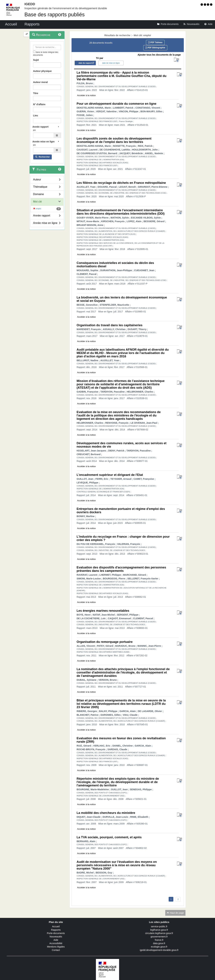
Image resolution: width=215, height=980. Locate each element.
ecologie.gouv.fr (159, 947)
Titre (36, 93)
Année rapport (42, 216)
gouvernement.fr (159, 937)
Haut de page (175, 913)
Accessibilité (56, 943)
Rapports (56, 930)
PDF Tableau (155, 42)
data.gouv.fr (159, 943)
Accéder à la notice (86, 95)
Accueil (56, 926)
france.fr (159, 940)
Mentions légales (56, 947)
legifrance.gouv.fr (159, 930)
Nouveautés (56, 937)
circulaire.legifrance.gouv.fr (159, 933)
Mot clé (37, 202)
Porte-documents (56, 933)
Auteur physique (42, 71)
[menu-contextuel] (34, 52)
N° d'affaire (39, 104)
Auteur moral (40, 82)
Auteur (37, 180)
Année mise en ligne (45, 223)
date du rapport (85, 63)
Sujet (36, 60)
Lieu (36, 115)
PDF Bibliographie (155, 48)
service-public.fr (159, 926)
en (34, 130)
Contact (56, 950)
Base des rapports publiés (55, 15)
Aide (56, 940)
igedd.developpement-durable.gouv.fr (159, 950)
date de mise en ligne (111, 63)
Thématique (40, 187)
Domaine (38, 194)
